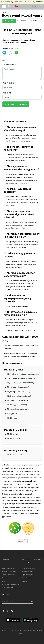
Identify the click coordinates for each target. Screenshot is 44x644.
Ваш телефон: (9, 83)
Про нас (28, 561)
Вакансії (25, 581)
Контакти (37, 560)
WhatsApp (9, 323)
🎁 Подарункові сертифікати (11, 584)
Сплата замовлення (29, 568)
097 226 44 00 (21, 326)
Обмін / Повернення (8, 575)
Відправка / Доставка (9, 571)
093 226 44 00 (33, 323)
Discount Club (20, 228)
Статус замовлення (8, 568)
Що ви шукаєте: (10, 65)
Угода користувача (8, 588)
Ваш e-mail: (7, 93)
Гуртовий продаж (28, 575)
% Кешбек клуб (27, 578)
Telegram (30, 320)
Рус (24, 634)
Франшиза (5, 578)
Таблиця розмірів (28, 571)
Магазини (20, 560)
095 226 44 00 (10, 326)
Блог (3, 581)
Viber (24, 320)
